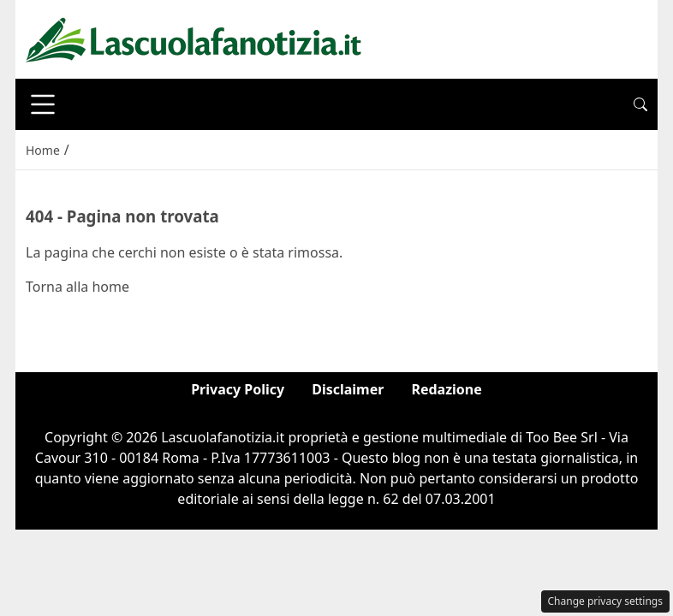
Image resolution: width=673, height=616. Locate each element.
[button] (640, 104)
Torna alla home (77, 287)
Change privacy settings (606, 601)
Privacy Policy (238, 389)
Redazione (446, 389)
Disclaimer (348, 389)
